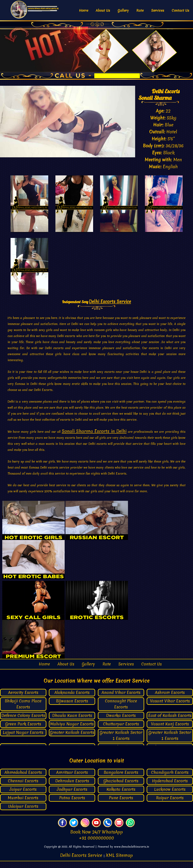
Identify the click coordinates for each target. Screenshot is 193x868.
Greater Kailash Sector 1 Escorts (121, 742)
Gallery (123, 10)
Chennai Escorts (23, 788)
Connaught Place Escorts (121, 711)
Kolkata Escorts (121, 796)
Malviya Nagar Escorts (72, 731)
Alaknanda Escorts (72, 699)
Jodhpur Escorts (72, 796)
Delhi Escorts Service (110, 309)
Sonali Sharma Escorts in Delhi (94, 438)
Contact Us (180, 10)
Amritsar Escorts (72, 779)
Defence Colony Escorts (23, 722)
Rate (140, 10)
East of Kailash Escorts (170, 722)
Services (158, 10)
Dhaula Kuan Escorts (72, 722)
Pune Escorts (121, 805)
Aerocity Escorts (23, 699)
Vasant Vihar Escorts (170, 708)
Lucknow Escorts (170, 796)
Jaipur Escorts (23, 796)
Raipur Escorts (170, 805)
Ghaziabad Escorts (121, 788)
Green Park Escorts (23, 731)
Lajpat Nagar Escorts (23, 739)
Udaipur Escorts (23, 813)
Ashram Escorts (170, 699)
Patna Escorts (72, 805)
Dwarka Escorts (121, 722)
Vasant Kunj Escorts (170, 731)
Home (84, 10)
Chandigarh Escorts (170, 779)
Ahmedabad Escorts (23, 779)
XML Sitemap (119, 862)
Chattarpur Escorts (121, 731)
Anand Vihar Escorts (121, 699)
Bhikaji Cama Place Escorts (23, 711)
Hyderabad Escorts (170, 788)
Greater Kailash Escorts (72, 739)
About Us (103, 10)
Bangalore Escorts (121, 779)
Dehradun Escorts (72, 788)
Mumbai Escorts (23, 805)
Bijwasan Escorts (72, 708)
